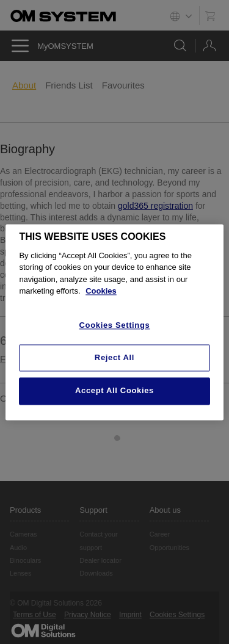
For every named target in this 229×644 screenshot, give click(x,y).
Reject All (114, 358)
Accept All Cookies (114, 391)
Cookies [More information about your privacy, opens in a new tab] (101, 291)
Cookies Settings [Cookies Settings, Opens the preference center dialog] (115, 325)
